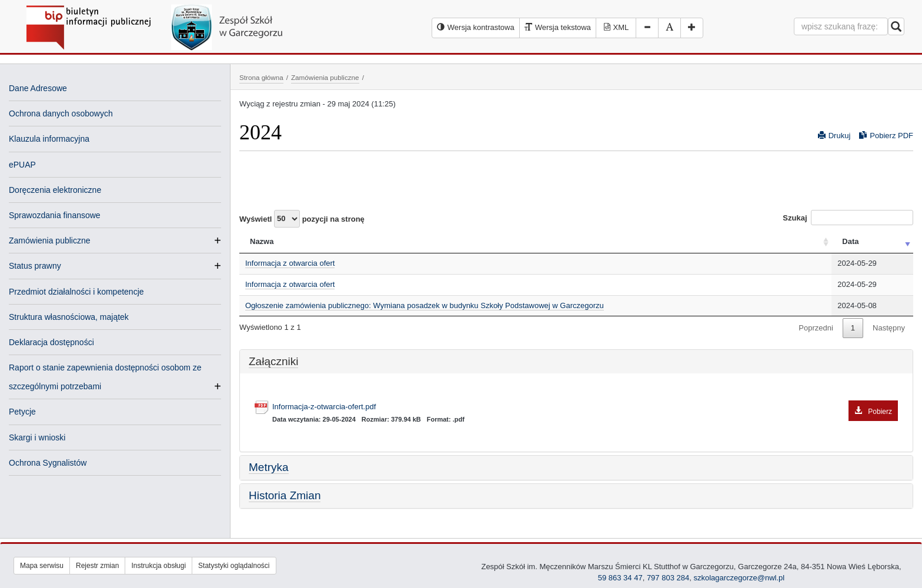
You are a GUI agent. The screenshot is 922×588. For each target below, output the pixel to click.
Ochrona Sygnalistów (48, 463)
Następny (889, 328)
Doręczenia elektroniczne (55, 190)
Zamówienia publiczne (50, 240)
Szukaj (848, 218)
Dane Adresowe (38, 88)
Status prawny (35, 266)
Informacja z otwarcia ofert (290, 263)
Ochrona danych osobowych (61, 113)
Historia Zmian (285, 495)
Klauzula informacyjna (49, 139)
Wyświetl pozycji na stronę (302, 219)
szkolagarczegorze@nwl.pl (739, 578)
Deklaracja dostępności (51, 342)
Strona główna (261, 77)
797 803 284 (668, 578)
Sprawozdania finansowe (55, 215)
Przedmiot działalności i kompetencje (76, 292)
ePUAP (22, 165)
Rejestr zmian (97, 566)
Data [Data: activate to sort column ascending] (850, 241)
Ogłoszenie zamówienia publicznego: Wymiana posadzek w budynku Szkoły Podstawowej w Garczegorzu (425, 305)
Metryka (269, 467)
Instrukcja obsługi (158, 566)
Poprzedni (816, 328)
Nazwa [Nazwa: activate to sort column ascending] (262, 241)
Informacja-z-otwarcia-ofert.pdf (585, 407)
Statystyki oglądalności (234, 566)
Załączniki (273, 361)
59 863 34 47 (620, 578)
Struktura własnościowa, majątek (69, 317)
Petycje (22, 412)
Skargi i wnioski (37, 437)
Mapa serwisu (42, 566)
